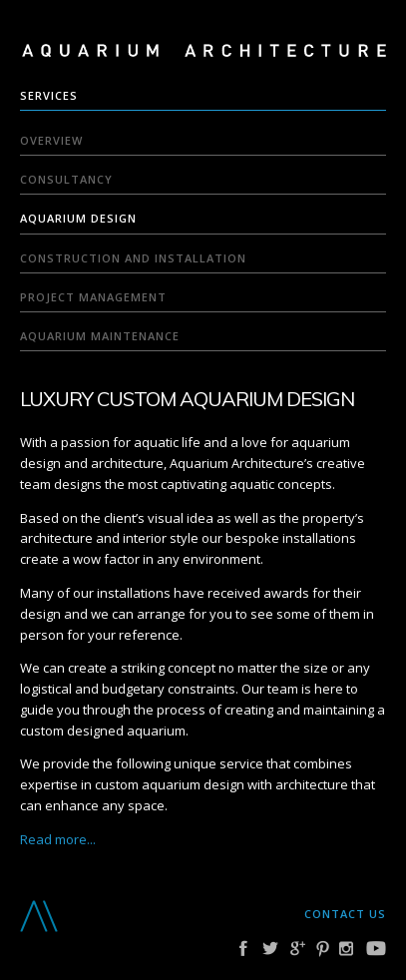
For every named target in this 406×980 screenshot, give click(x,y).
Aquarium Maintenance (100, 336)
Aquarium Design (78, 218)
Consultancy (66, 179)
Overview (51, 140)
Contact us (345, 914)
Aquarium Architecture (204, 53)
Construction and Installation (133, 258)
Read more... (58, 839)
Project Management (93, 297)
